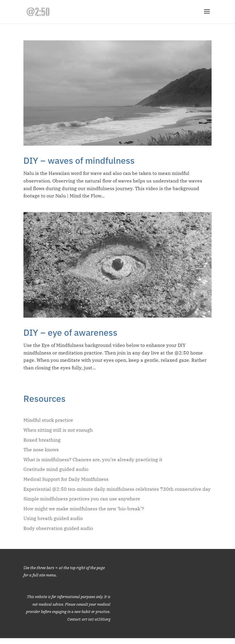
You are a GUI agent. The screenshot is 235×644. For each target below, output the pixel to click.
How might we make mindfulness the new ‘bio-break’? (84, 509)
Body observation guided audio (58, 528)
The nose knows (41, 450)
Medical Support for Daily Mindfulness (66, 479)
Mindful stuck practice (48, 420)
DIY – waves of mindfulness (79, 160)
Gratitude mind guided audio (56, 469)
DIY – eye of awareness (70, 332)
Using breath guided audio (53, 518)
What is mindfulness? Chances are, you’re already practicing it (93, 459)
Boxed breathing (42, 440)
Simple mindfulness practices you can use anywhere (82, 499)
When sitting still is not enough (58, 430)
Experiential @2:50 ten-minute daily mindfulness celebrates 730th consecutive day (117, 489)
